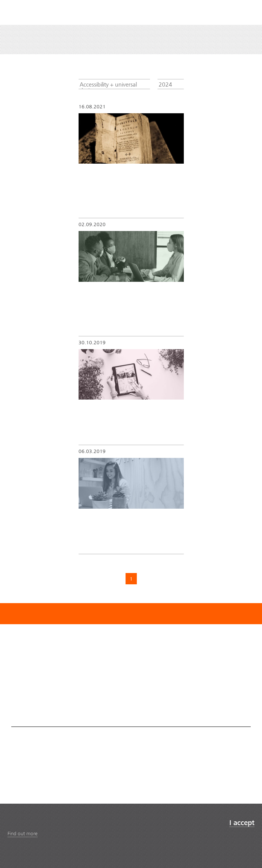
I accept (242, 823)
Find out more (23, 834)
